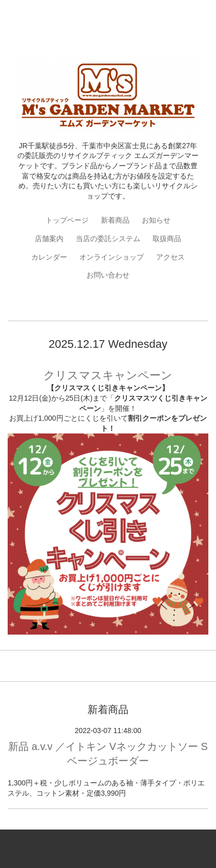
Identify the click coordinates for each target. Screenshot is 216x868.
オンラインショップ (112, 257)
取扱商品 (167, 239)
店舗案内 (49, 239)
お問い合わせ (108, 275)
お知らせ (156, 220)
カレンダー (49, 257)
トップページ (67, 220)
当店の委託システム (108, 239)
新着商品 (115, 220)
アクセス (170, 257)
